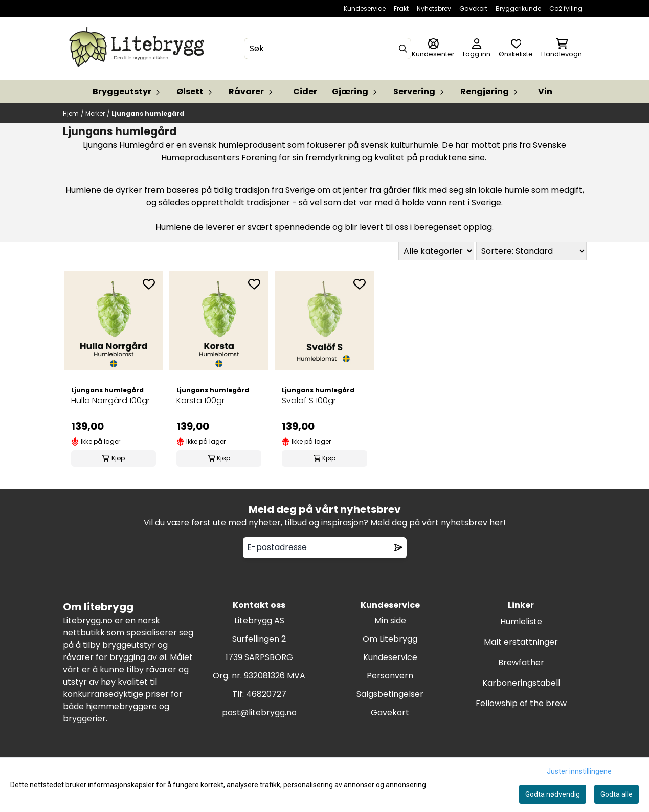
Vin (545, 91)
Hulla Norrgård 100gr (110, 400)
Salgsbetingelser (390, 694)
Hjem (71, 113)
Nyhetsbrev (434, 8)
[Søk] (328, 49)
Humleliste (521, 621)
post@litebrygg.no (259, 712)
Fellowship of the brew (521, 703)
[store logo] (139, 49)
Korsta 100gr (200, 400)
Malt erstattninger (521, 642)
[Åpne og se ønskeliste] (516, 49)
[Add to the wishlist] (149, 284)
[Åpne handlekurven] (562, 49)
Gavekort (473, 8)
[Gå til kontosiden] (433, 49)
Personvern (390, 676)
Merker (95, 113)
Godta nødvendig (553, 794)
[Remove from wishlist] (398, 547)
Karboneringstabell (521, 683)
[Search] (403, 49)
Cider (305, 91)
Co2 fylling (566, 8)
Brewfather (521, 662)
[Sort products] (531, 251)
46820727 (266, 694)
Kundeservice (365, 8)
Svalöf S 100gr (309, 400)
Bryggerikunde (518, 8)
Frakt (401, 8)
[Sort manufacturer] (436, 251)
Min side (390, 620)
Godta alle (617, 794)
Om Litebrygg (390, 639)
